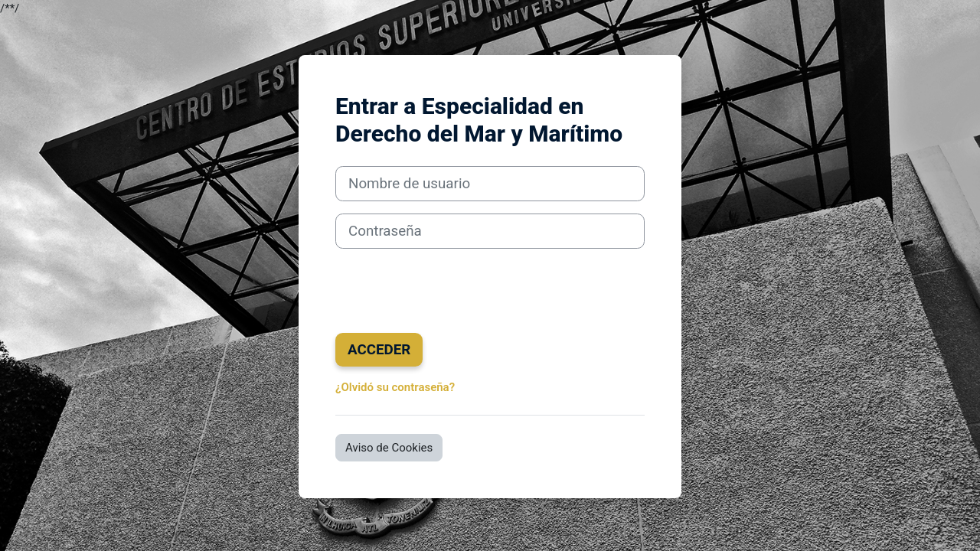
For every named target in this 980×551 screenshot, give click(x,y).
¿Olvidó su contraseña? (395, 387)
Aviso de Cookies (389, 448)
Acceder (379, 350)
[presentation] (452, 291)
